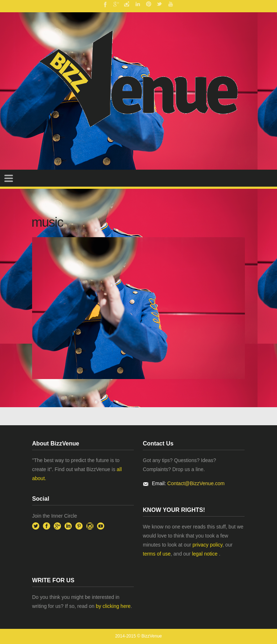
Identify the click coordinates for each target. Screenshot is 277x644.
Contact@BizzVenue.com (196, 483)
